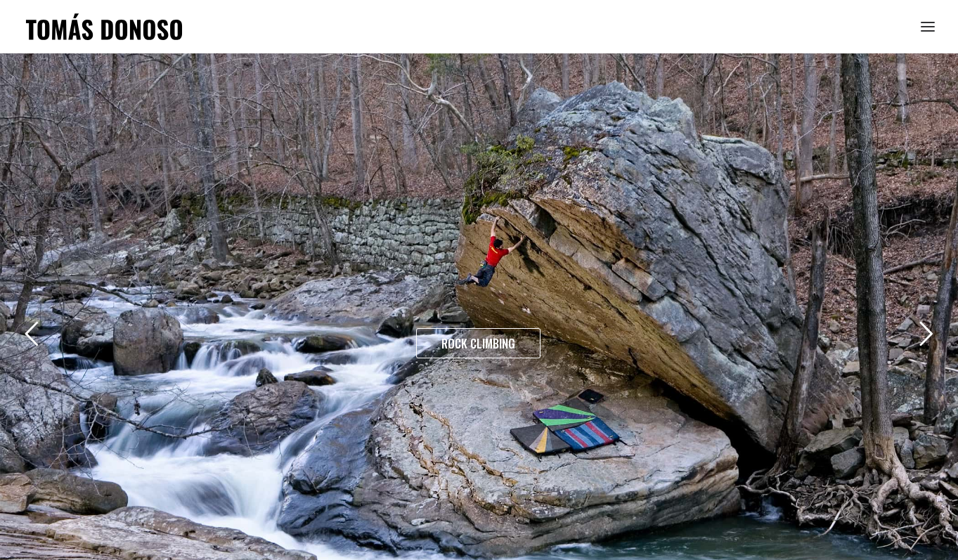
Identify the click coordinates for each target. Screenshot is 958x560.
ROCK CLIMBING (478, 343)
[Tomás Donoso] (104, 27)
